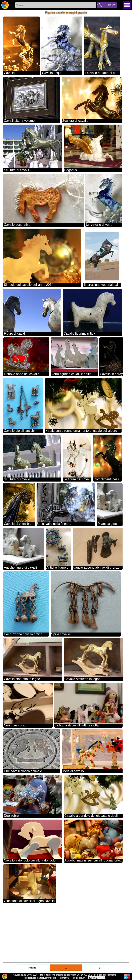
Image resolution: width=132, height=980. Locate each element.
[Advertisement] (66, 933)
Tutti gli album (78, 978)
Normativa (64, 978)
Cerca (112, 5)
